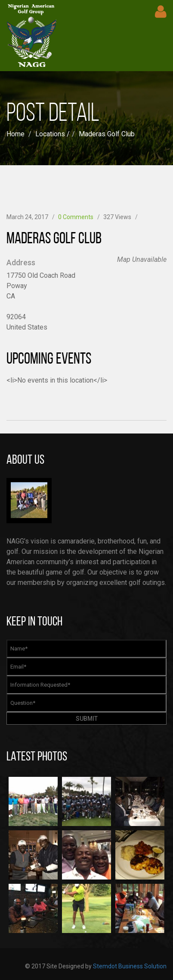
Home (15, 134)
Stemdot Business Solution (130, 966)
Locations (50, 134)
